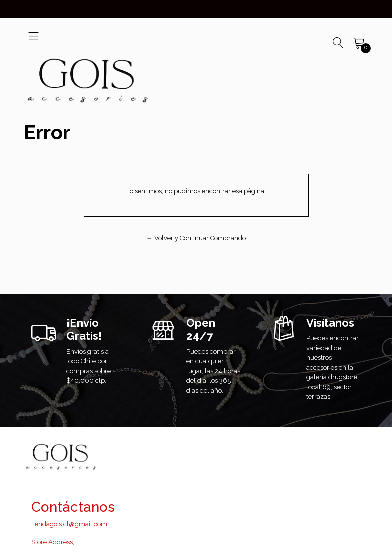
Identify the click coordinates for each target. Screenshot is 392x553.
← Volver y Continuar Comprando (196, 238)
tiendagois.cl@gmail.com (69, 524)
